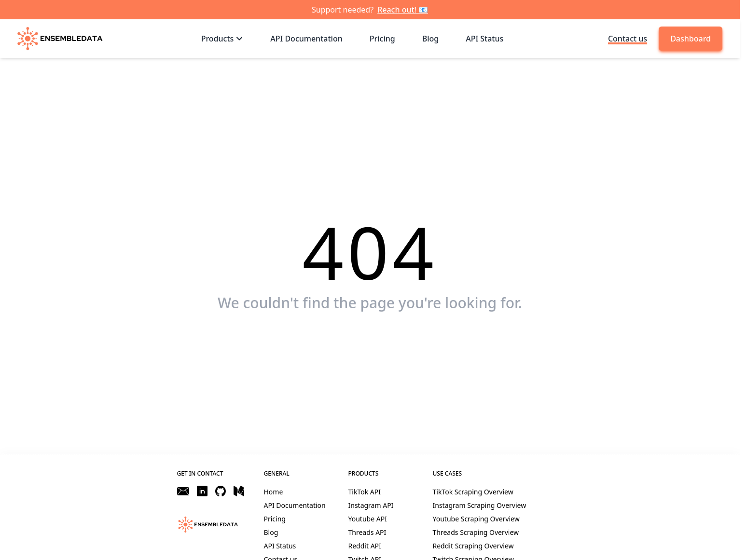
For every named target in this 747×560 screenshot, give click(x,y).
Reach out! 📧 (403, 10)
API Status (280, 546)
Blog (271, 532)
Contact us (628, 39)
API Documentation (295, 505)
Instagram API (371, 505)
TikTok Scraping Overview (473, 492)
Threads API (367, 532)
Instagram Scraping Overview (480, 505)
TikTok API (365, 492)
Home (274, 492)
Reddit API (365, 546)
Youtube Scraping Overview (476, 519)
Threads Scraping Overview (476, 532)
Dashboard (691, 39)
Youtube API (368, 519)
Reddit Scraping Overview (473, 546)
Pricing (275, 519)
